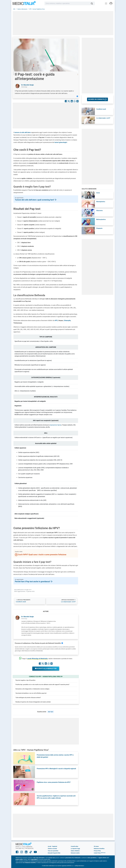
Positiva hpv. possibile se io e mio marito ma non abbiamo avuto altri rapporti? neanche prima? (42, 685)
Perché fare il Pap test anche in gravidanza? (34, 582)
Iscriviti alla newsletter (46, 669)
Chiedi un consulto (52, 849)
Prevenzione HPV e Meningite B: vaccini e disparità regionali (56, 769)
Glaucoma (99, 211)
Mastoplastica (101, 202)
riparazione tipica (55, 425)
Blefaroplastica (101, 219)
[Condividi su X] (69, 101)
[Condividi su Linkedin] (72, 101)
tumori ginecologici (61, 142)
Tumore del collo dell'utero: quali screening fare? (36, 200)
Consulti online (74, 846)
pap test (51, 712)
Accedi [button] (50, 846)
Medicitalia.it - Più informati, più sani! (24, 4)
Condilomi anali (21, 602)
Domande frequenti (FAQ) (54, 853)
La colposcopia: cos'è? (68, 602)
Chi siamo (96, 846)
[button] (97, 99)
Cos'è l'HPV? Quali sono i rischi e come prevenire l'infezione (41, 555)
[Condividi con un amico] (78, 101)
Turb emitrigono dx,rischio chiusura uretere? (28, 698)
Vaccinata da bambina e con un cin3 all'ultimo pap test (31, 693)
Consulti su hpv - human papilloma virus (46, 677)
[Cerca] (93, 3)
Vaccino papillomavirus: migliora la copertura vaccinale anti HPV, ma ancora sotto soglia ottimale (56, 797)
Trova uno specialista (53, 851)
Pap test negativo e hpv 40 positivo (25, 680)
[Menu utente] (111, 3)
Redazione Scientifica (99, 849)
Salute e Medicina (75, 851)
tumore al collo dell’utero (23, 132)
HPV (56, 320)
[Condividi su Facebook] (66, 101)
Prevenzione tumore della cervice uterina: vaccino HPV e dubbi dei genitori (55, 756)
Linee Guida (34, 859)
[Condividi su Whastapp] (75, 101)
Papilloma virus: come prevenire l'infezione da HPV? (54, 782)
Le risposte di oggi (75, 849)
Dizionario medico (75, 853)
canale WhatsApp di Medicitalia (37, 659)
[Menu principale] (106, 3)
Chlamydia (67, 320)
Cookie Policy (97, 853)
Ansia (98, 193)
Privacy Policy (97, 851)
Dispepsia (99, 228)
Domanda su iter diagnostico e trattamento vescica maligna (32, 689)
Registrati (55, 846)
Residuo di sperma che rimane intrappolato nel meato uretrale (33, 702)
